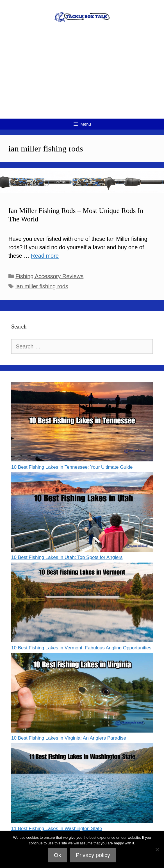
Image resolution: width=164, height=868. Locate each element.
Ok (58, 855)
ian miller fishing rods (42, 286)
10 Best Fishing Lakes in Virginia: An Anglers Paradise (69, 738)
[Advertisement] (82, 76)
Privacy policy (93, 855)
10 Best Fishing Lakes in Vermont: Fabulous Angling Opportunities (81, 648)
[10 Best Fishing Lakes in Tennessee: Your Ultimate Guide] (82, 423)
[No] (157, 849)
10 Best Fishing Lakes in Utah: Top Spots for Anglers (67, 557)
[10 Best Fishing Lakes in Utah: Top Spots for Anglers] (82, 513)
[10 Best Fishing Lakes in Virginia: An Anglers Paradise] (82, 694)
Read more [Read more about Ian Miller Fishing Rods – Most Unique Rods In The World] (45, 256)
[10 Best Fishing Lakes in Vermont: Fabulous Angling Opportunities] (82, 603)
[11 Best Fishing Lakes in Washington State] (82, 784)
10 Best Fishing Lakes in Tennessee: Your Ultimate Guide (72, 467)
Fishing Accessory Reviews (49, 276)
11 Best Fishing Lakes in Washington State (57, 829)
